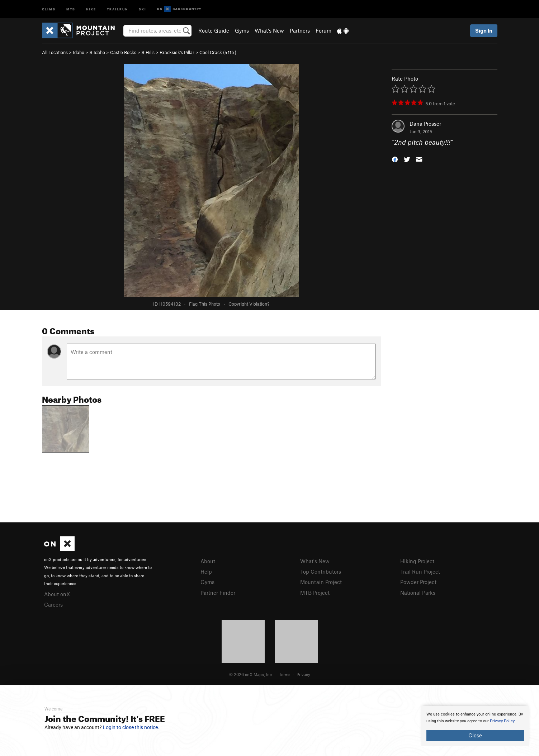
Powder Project (418, 582)
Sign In (484, 30)
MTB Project (315, 593)
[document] (475, 726)
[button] (395, 159)
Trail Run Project (420, 571)
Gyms (242, 30)
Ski (143, 9)
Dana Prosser (425, 124)
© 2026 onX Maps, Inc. (251, 674)
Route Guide (214, 30)
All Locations (55, 52)
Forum (323, 30)
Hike (91, 9)
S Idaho (97, 52)
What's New (269, 30)
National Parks (418, 593)
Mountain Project (321, 582)
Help (206, 571)
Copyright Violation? (249, 304)
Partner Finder (218, 593)
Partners (300, 30)
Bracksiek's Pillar (177, 52)
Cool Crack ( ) (218, 52)
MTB (71, 9)
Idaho (79, 52)
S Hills (148, 52)
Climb (49, 9)
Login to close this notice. (131, 727)
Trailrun (117, 9)
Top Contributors (321, 571)
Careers (53, 604)
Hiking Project (417, 561)
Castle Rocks (123, 52)
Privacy (303, 674)
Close (475, 735)
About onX (57, 594)
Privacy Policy (502, 721)
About (208, 561)
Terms (285, 674)
